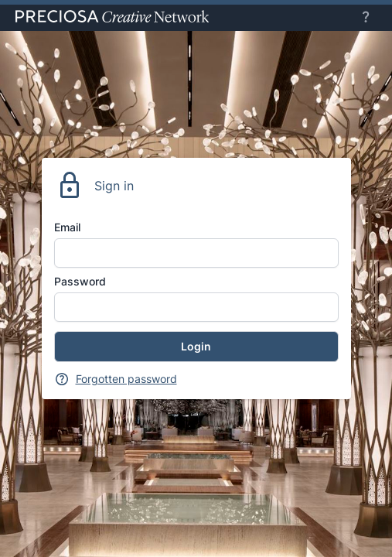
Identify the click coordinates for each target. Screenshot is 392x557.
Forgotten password (126, 379)
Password (80, 281)
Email (67, 227)
